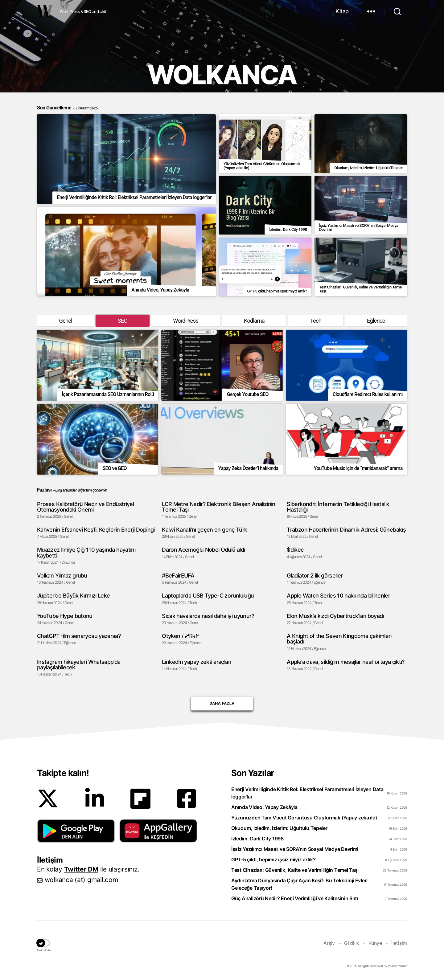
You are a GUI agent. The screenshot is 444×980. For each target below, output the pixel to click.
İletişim (399, 943)
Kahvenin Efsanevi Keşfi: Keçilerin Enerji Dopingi (96, 529)
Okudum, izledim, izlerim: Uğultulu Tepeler (279, 828)
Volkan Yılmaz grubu (62, 575)
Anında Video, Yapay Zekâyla (264, 807)
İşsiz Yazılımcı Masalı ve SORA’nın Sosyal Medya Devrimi (295, 849)
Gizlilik (352, 943)
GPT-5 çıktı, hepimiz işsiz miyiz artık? (273, 860)
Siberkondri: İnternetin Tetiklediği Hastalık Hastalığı (338, 507)
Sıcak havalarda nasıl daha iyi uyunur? (208, 616)
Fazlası (44, 490)
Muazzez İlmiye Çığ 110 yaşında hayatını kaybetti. (86, 552)
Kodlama (254, 321)
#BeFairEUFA (178, 575)
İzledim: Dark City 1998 (257, 839)
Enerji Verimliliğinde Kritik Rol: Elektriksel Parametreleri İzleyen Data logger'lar (307, 793)
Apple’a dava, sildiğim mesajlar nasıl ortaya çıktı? (345, 662)
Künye (375, 943)
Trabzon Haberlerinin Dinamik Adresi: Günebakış (346, 529)
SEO (123, 321)
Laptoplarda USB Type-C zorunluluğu (208, 595)
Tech (316, 321)
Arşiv (329, 943)
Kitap (342, 11)
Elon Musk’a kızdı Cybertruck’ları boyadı (335, 616)
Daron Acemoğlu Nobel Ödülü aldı (203, 549)
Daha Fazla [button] (222, 702)
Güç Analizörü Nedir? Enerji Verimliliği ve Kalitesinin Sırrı (295, 898)
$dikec (295, 549)
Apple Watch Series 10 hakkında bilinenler (338, 595)
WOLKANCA (45, 11)
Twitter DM (81, 869)
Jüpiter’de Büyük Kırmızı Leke (73, 595)
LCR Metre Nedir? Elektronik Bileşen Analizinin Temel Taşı (219, 507)
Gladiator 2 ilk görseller (315, 575)
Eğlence (376, 321)
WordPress (186, 321)
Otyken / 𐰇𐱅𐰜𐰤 (180, 636)
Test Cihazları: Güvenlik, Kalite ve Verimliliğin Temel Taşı (295, 870)
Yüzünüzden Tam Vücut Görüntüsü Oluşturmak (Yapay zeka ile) (304, 818)
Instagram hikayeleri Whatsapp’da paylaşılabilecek (79, 665)
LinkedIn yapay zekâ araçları (196, 662)
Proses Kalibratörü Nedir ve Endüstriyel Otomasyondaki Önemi (85, 507)
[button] (76, 831)
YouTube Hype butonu (65, 616)
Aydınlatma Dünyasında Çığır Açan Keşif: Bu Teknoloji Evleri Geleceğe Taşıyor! (299, 884)
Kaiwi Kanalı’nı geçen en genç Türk (204, 529)
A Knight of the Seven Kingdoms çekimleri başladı (339, 639)
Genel (66, 321)
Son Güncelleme (67, 108)
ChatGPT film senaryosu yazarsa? (79, 636)
